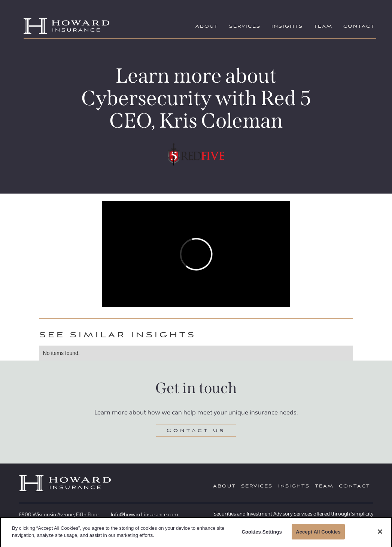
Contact (359, 27)
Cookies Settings (262, 533)
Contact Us (196, 431)
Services (245, 27)
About (207, 27)
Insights (287, 27)
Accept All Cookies (318, 533)
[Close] (380, 533)
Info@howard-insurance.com (145, 515)
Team (323, 27)
